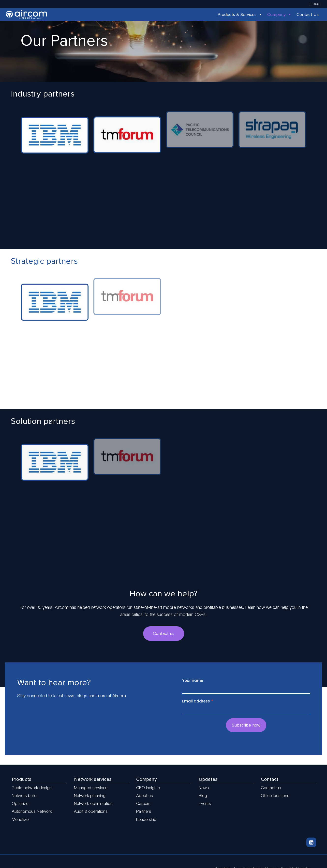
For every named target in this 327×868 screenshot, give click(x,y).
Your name (193, 680)
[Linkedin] (311, 842)
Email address (198, 701)
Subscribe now (246, 725)
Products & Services (240, 14)
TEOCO (314, 4)
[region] (163, 174)
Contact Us (308, 14)
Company (279, 14)
